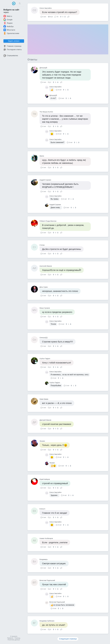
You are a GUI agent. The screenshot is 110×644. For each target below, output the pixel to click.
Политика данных (14, 640)
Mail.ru (8, 16)
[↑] (61, 17)
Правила (10, 638)
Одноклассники (11, 33)
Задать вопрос (14, 41)
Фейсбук (8, 26)
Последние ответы (13, 50)
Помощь (17, 638)
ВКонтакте (9, 30)
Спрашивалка (11, 56)
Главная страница (12, 46)
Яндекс (8, 23)
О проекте (14, 636)
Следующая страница (68, 639)
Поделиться (68, 16)
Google (8, 20)
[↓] (65, 17)
